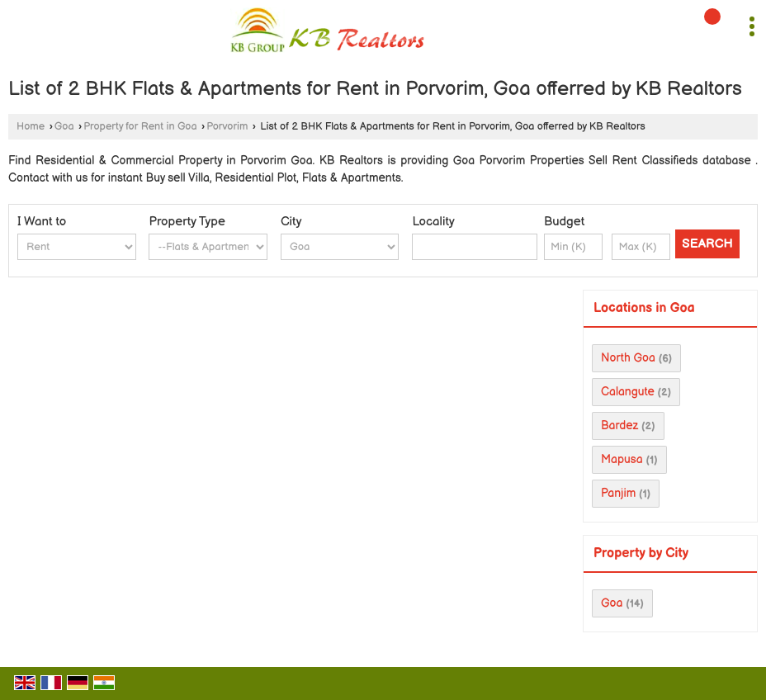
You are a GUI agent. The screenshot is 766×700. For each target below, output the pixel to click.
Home (31, 127)
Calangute (628, 392)
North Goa (628, 358)
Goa (64, 127)
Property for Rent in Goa (140, 127)
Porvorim (227, 127)
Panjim (618, 493)
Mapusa (622, 459)
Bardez (619, 426)
